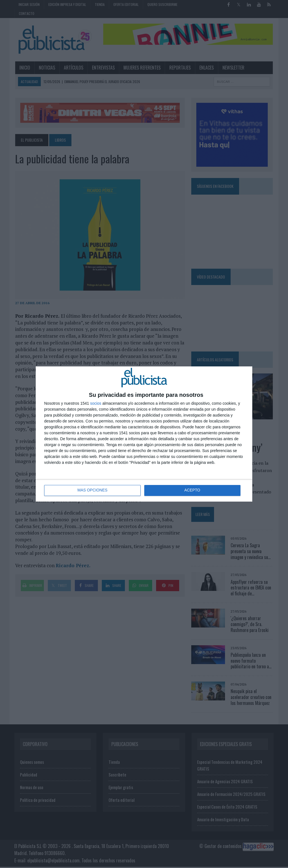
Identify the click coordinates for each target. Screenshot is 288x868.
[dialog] (144, 434)
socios (96, 403)
